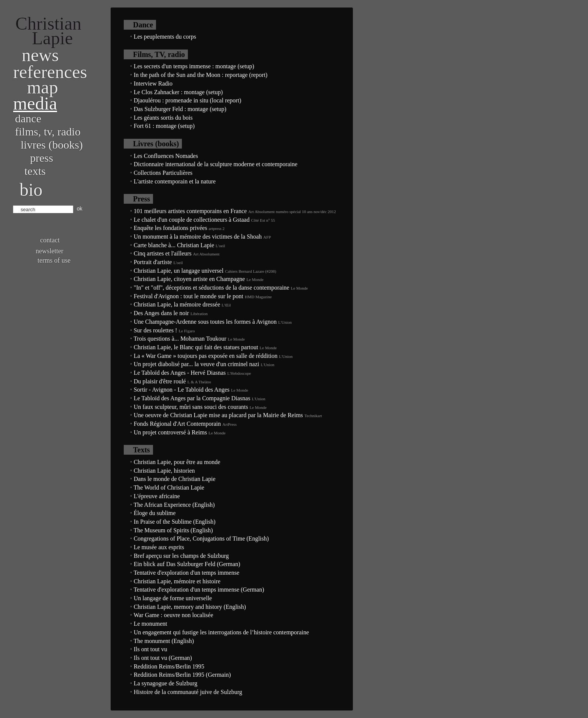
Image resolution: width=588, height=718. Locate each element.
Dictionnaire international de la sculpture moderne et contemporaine (215, 164)
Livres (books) (52, 145)
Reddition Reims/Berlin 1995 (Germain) (182, 675)
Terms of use (54, 260)
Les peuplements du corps (165, 37)
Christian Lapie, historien (164, 471)
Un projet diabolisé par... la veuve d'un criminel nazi (196, 364)
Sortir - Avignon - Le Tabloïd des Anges (181, 390)
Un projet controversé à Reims (170, 432)
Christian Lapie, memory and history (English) (190, 607)
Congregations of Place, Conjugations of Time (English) (201, 538)
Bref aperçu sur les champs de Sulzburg (181, 556)
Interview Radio (153, 83)
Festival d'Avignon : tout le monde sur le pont (188, 296)
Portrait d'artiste (153, 262)
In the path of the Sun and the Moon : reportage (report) (200, 75)
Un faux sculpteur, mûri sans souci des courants (191, 407)
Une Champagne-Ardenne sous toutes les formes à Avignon (205, 322)
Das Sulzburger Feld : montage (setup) (180, 109)
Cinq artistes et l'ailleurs (162, 253)
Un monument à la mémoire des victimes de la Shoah (198, 237)
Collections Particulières (163, 173)
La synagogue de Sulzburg (165, 683)
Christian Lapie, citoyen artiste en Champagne (189, 279)
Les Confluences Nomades (166, 156)
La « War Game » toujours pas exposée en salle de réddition (205, 356)
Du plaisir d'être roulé (160, 381)
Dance (28, 118)
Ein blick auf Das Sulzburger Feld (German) (187, 564)
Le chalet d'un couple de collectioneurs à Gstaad (191, 220)
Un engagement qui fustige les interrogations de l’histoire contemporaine (221, 632)
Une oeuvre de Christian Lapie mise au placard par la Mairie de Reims (218, 415)
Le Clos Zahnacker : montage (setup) (178, 92)
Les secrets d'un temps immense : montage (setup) (194, 66)
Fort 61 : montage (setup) (164, 126)
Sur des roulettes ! (155, 330)
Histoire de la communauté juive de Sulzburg (188, 692)
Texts (35, 171)
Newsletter (49, 251)
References (50, 72)
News (40, 55)
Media (35, 103)
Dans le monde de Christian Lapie (174, 479)
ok (80, 209)
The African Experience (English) (174, 505)
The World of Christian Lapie (169, 487)
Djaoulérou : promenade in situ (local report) (187, 100)
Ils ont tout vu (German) (163, 658)
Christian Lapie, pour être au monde (177, 462)
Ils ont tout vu (150, 649)
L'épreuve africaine (157, 496)
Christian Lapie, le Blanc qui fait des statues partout (196, 347)
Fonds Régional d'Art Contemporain (177, 424)
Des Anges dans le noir (161, 313)
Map (43, 87)
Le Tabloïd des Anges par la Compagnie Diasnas (192, 398)
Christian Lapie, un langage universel (178, 271)
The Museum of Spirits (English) (173, 530)
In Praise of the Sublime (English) (174, 522)
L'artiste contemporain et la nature (175, 181)
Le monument (150, 624)
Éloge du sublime (154, 513)
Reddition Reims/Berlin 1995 (169, 666)
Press (42, 158)
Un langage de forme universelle (173, 598)
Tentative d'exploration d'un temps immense (186, 573)
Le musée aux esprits (159, 547)
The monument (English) (164, 641)
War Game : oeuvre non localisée (173, 615)
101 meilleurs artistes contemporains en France (190, 211)
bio (31, 190)
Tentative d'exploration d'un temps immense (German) (199, 590)
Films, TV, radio (48, 131)
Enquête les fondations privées (170, 228)
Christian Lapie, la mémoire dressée (177, 304)
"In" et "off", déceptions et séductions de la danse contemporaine (211, 288)
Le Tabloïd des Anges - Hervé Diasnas (180, 373)
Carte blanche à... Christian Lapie (174, 245)
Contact (50, 240)
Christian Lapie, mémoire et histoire (177, 581)
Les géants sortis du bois (163, 118)
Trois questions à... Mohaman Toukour (180, 339)
